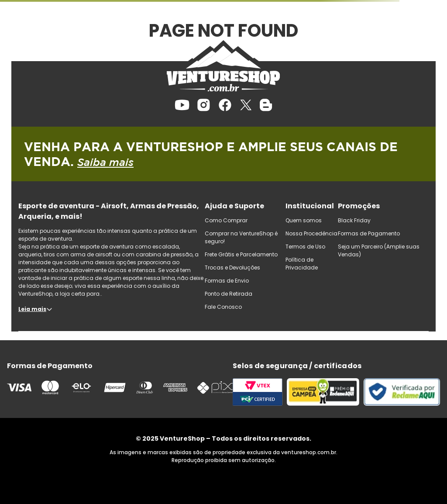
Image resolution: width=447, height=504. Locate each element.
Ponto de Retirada (229, 294)
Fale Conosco (223, 307)
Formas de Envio (227, 281)
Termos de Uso (305, 247)
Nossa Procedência (311, 233)
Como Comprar (226, 220)
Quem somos (304, 220)
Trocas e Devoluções (232, 268)
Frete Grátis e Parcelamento (241, 254)
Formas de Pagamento (369, 233)
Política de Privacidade (302, 264)
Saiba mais (105, 162)
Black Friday (354, 220)
